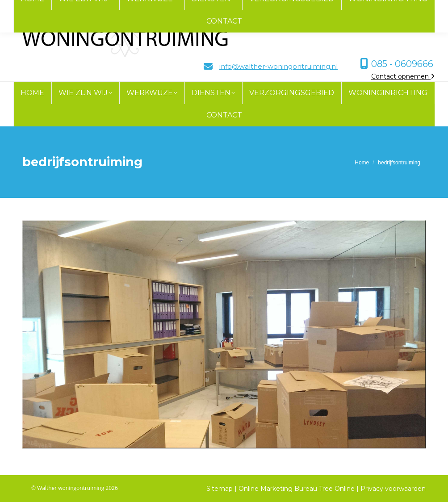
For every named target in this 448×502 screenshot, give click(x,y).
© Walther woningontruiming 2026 (75, 488)
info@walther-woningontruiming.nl (278, 66)
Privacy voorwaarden (393, 489)
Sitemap (220, 489)
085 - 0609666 (402, 64)
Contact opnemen (403, 76)
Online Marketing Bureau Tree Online (297, 489)
